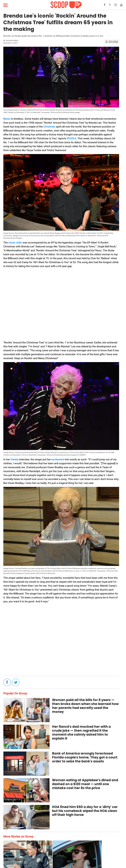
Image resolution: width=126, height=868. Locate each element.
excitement (58, 459)
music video (15, 243)
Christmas (49, 127)
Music (7, 119)
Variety (14, 459)
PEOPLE (71, 138)
